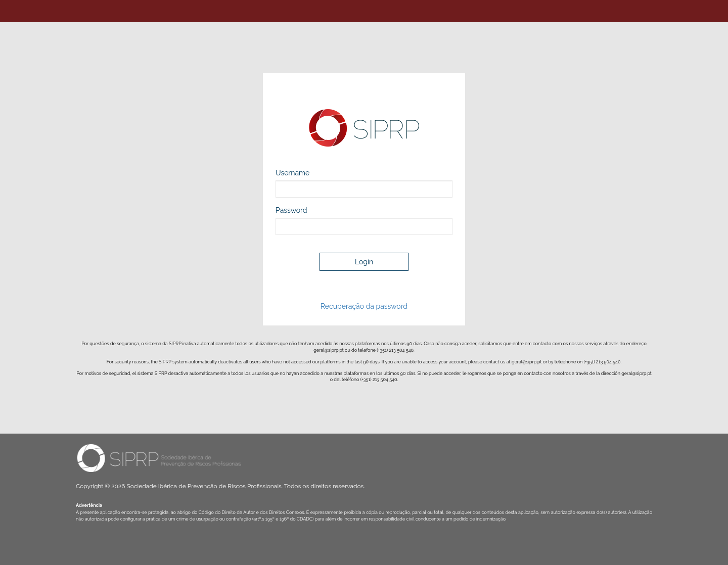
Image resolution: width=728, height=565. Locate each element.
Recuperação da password (364, 306)
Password (291, 210)
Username (292, 173)
